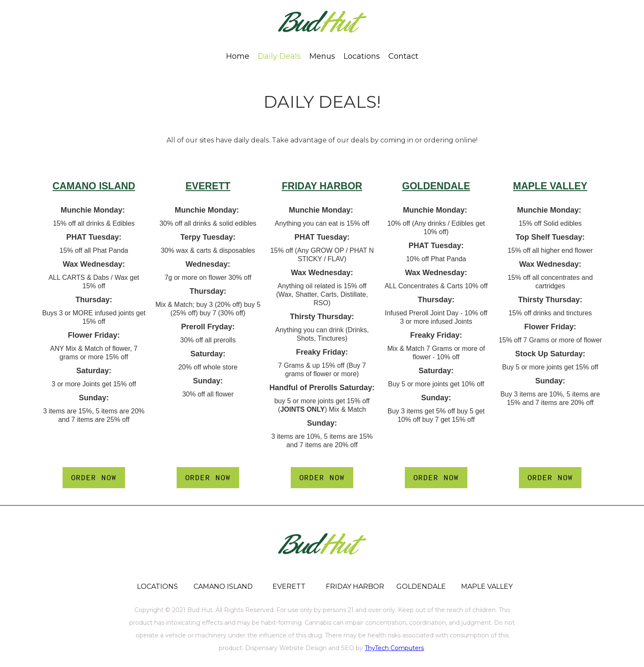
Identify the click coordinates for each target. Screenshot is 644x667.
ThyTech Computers (394, 648)
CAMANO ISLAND (94, 186)
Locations (362, 56)
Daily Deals (279, 56)
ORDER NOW (94, 477)
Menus (322, 56)
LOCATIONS (157, 586)
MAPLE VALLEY (550, 186)
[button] (322, 56)
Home (238, 56)
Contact (403, 56)
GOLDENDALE (436, 186)
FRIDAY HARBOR (322, 186)
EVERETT (208, 186)
